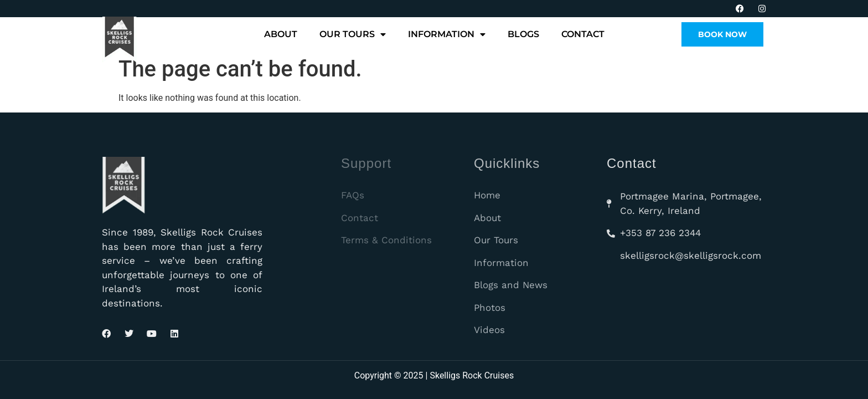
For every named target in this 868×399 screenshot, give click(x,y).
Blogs (523, 34)
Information (447, 34)
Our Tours (353, 34)
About (281, 34)
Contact (583, 34)
